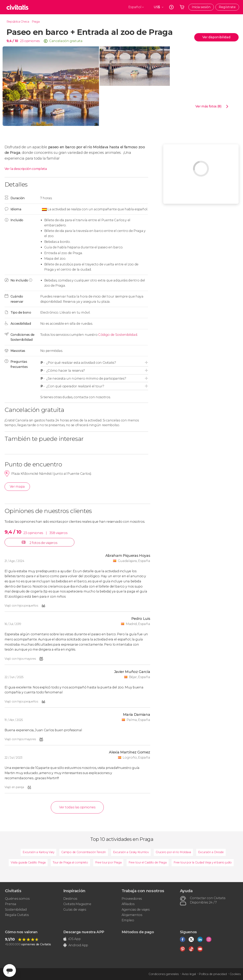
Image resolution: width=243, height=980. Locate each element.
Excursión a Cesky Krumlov (131, 852)
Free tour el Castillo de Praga (147, 862)
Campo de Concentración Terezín (84, 852)
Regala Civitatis (17, 915)
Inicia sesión (201, 7)
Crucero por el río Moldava (173, 852)
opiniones (32, 41)
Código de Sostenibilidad (118, 335)
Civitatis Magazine (77, 904)
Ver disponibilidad (216, 37)
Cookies (235, 974)
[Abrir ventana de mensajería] (10, 970)
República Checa (18, 22)
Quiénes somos (17, 899)
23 (22, 41)
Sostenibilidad (16, 910)
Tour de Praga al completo (70, 862)
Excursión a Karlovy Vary (38, 852)
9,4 (12, 41)
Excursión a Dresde (211, 852)
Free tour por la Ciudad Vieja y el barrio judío (203, 862)
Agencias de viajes (136, 910)
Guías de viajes (75, 910)
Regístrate (227, 7)
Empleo (128, 920)
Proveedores (132, 899)
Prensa (11, 904)
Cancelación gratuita (66, 41)
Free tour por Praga (108, 862)
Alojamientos (132, 915)
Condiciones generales (164, 974)
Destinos (70, 899)
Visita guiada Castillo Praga (28, 862)
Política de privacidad (213, 974)
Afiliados (128, 904)
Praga (36, 22)
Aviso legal (189, 974)
